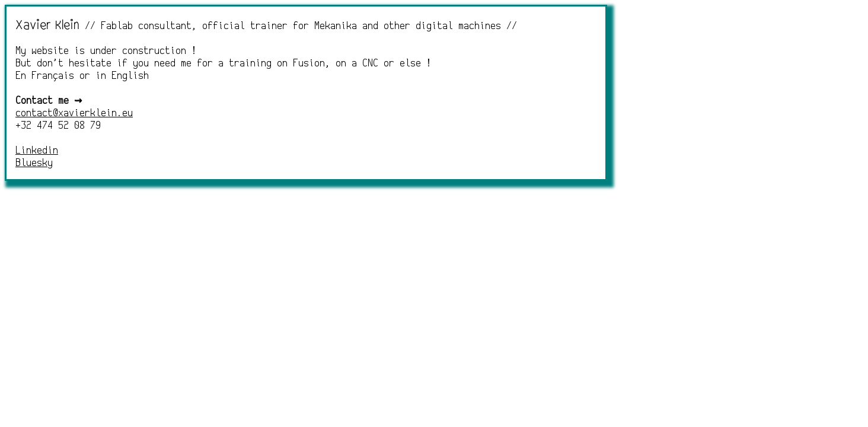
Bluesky (34, 163)
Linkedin (37, 151)
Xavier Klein (47, 25)
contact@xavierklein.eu (74, 114)
